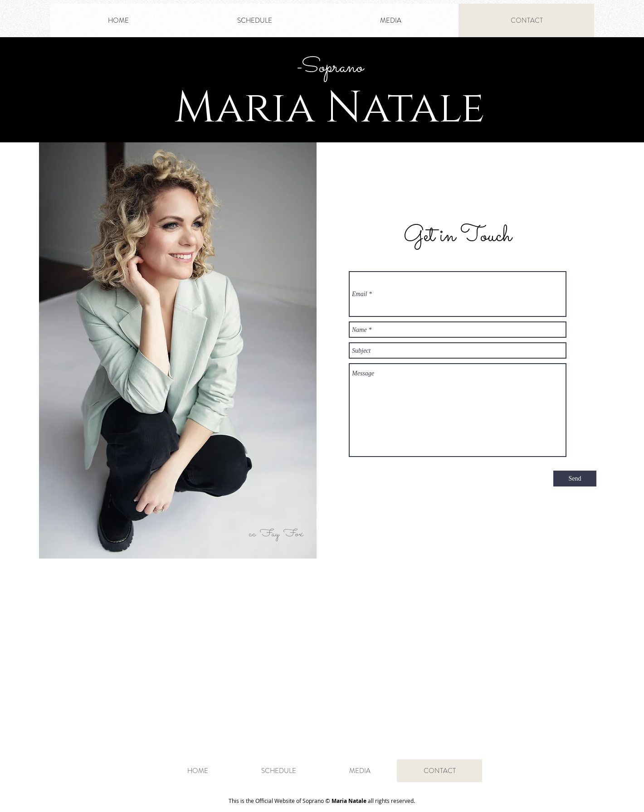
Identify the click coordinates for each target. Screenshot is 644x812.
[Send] (575, 479)
